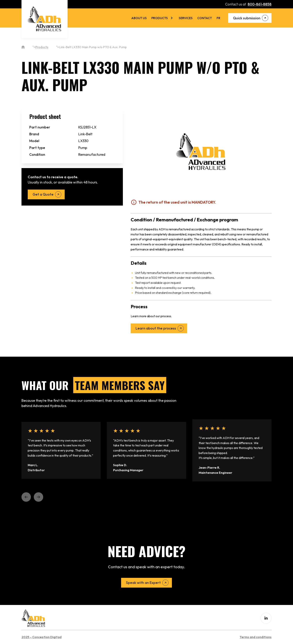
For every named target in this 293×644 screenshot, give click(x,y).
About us (139, 18)
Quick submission (247, 18)
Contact (205, 18)
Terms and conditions (256, 637)
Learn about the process (156, 328)
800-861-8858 (260, 4)
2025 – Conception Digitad (42, 637)
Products (160, 18)
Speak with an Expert (143, 583)
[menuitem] (218, 18)
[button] (26, 497)
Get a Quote (43, 194)
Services (186, 18)
